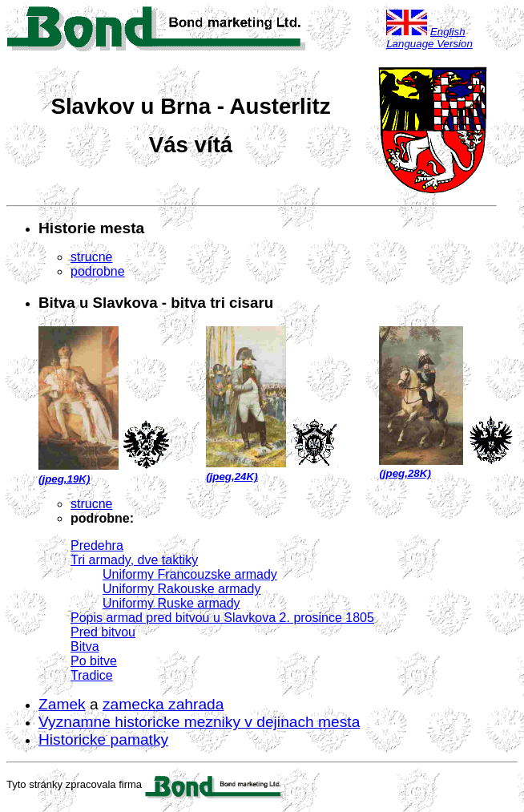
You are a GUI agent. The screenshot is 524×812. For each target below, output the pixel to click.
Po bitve (94, 661)
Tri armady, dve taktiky (134, 560)
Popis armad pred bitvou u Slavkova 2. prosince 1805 (222, 618)
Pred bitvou (103, 632)
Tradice (92, 675)
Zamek (62, 704)
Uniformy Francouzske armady (190, 574)
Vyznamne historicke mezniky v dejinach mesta (199, 722)
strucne (91, 257)
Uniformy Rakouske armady (181, 589)
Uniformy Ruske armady (171, 603)
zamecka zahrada (163, 704)
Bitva (85, 646)
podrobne (98, 271)
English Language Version (429, 38)
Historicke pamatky (103, 739)
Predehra (97, 545)
